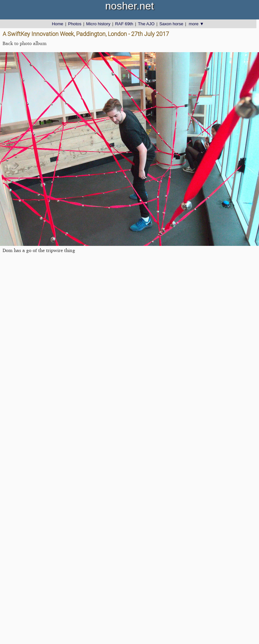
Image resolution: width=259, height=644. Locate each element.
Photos (75, 24)
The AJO (146, 24)
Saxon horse (171, 24)
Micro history (98, 24)
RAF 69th (124, 24)
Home (57, 24)
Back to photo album (25, 43)
